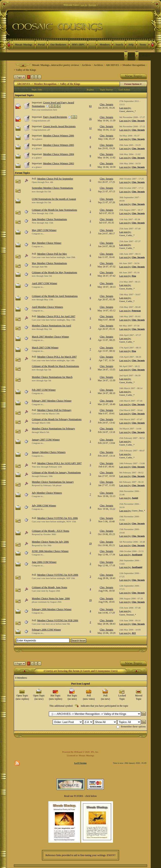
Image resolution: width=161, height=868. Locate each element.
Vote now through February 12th (47, 467)
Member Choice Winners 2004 (58, 154)
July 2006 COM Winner (44, 506)
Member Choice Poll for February (54, 410)
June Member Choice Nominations (49, 219)
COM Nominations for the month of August (54, 199)
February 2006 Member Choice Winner (52, 609)
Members (105, 45)
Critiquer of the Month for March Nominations (55, 366)
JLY (134, 633)
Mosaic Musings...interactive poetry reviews (56, 65)
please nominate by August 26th (47, 602)
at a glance (37, 148)
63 (90, 106)
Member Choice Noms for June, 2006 (51, 598)
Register (92, 5)
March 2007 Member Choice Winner (50, 337)
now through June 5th (42, 276)
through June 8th (40, 267)
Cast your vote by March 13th (46, 413)
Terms (143, 45)
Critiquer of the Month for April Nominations (55, 296)
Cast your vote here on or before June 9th (51, 624)
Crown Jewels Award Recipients (59, 126)
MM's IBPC (78, 45)
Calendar (145, 56)
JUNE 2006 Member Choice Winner (50, 551)
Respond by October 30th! (44, 534)
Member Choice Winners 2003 (58, 163)
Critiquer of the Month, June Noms (50, 587)
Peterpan (136, 311)
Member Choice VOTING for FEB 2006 (58, 620)
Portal (41, 45)
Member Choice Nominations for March (52, 377)
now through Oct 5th (41, 191)
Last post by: (125, 108)
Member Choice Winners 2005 (58, 145)
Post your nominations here (45, 110)
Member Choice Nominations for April (51, 326)
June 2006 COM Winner (44, 562)
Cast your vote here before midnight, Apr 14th (53, 360)
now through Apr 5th (42, 370)
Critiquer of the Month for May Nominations (55, 272)
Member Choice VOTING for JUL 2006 (57, 518)
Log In (84, 5)
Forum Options (132, 84)
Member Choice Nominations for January (53, 482)
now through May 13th (42, 299)
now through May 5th (42, 329)
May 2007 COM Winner (44, 230)
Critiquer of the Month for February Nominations (57, 419)
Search (119, 45)
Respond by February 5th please (47, 485)
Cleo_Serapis (106, 104)
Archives (86, 65)
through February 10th (42, 476)
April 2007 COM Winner (45, 283)
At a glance (37, 139)
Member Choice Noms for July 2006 (50, 542)
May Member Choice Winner (47, 243)
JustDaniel (137, 555)
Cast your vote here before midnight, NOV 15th (54, 521)
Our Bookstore (58, 45)
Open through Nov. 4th (42, 182)
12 (90, 128)
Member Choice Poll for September (55, 179)
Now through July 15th (43, 213)
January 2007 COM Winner (46, 440)
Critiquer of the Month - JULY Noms (51, 531)
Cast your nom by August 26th (46, 591)
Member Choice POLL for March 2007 (57, 357)
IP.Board (78, 752)
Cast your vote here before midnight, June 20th (54, 257)
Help (131, 45)
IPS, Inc (94, 752)
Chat (131, 56)
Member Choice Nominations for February (53, 429)
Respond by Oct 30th (42, 545)
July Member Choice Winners (47, 493)
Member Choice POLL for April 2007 (56, 316)
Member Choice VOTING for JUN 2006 (58, 575)
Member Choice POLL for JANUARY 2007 (59, 463)
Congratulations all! (41, 121)
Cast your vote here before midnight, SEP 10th (53, 578)
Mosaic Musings (24, 45)
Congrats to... (38, 234)
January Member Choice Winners (49, 452)
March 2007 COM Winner (45, 348)
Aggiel (135, 498)
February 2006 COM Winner (46, 630)
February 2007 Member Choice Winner (52, 401)
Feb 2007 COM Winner (44, 390)
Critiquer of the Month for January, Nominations (56, 473)
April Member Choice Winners (47, 307)
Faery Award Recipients (55, 117)
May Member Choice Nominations (49, 263)
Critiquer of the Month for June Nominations (55, 210)
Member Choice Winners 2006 (58, 136)
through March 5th (40, 432)
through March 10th (41, 423)
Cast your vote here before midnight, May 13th (54, 320)
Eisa (134, 276)
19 (90, 543)
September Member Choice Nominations (53, 188)
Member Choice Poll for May (52, 254)
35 (90, 119)
